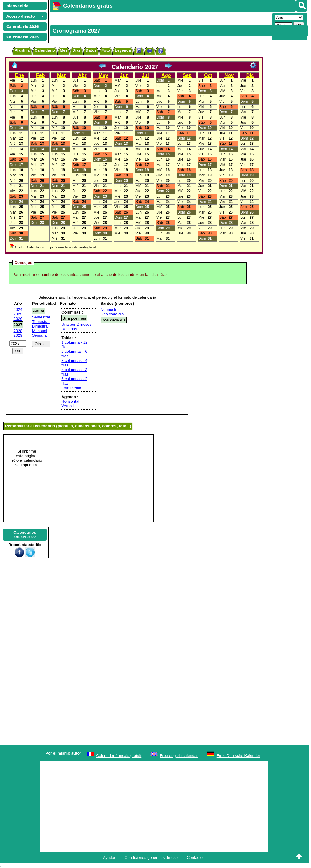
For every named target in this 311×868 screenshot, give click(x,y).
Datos (91, 50)
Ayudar (109, 858)
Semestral (41, 317)
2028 (18, 331)
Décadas (69, 329)
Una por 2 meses (76, 324)
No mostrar (110, 309)
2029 (18, 335)
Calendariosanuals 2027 (25, 535)
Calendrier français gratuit (119, 756)
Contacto (195, 858)
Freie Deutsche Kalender (238, 756)
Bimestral (40, 326)
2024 (18, 309)
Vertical (68, 406)
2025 (18, 314)
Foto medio (71, 388)
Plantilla (22, 50)
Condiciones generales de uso (151, 858)
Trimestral (41, 322)
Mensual (40, 331)
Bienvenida (17, 6)
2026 (18, 319)
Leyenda (123, 50)
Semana (39, 335)
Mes (64, 50)
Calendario (45, 50)
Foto (106, 50)
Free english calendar (179, 756)
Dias (76, 50)
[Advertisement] (160, 26)
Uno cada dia (112, 314)
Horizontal (70, 401)
